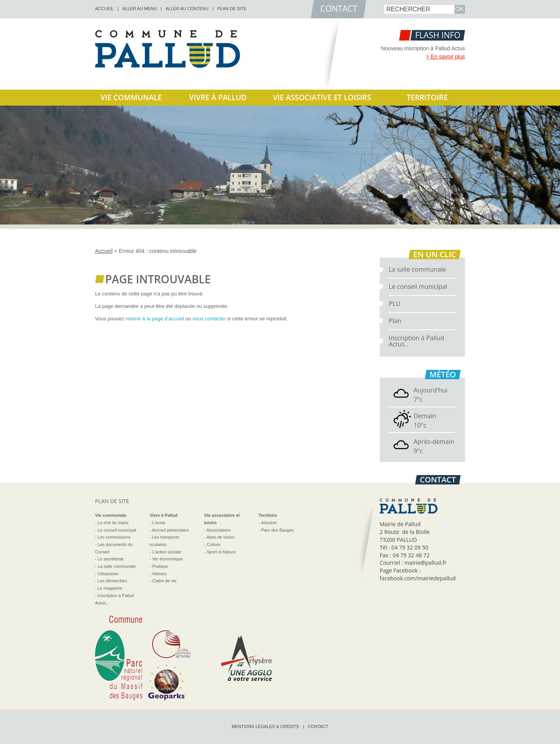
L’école (159, 523)
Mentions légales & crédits (265, 726)
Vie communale (131, 97)
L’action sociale (167, 552)
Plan (395, 321)
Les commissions (114, 537)
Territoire (427, 97)
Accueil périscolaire (170, 530)
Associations (218, 530)
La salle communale (417, 269)
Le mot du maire (113, 523)
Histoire (159, 574)
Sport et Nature (221, 552)
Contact (318, 726)
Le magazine (110, 588)
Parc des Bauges (278, 530)
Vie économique (168, 559)
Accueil (104, 251)
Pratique (160, 566)
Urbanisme (108, 574)
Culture (214, 544)
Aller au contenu (187, 9)
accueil (104, 9)
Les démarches (112, 581)
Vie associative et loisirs (322, 97)
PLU (394, 304)
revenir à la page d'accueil (155, 319)
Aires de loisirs (220, 537)
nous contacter (209, 319)
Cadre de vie (164, 581)
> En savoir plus (446, 57)
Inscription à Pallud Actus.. (416, 341)
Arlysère (269, 523)
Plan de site (232, 9)
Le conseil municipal (418, 286)
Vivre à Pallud (218, 97)
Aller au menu (140, 9)
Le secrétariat (111, 559)
